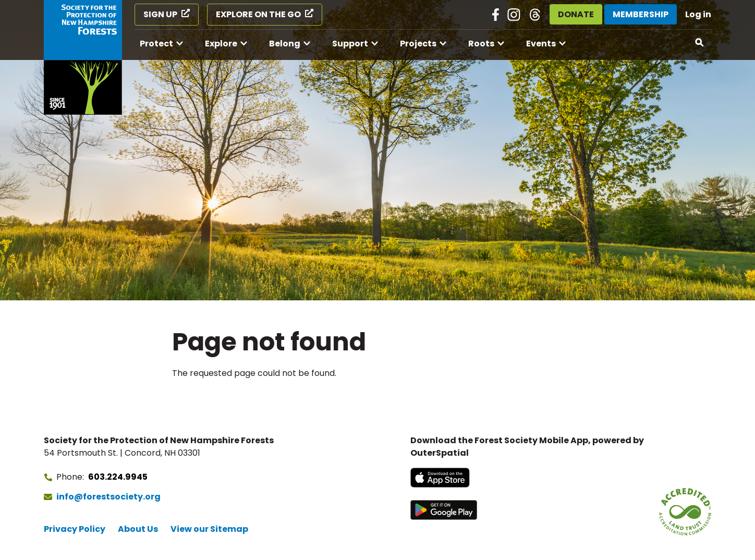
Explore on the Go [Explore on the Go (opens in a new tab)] (258, 14)
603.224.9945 (118, 477)
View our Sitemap (209, 529)
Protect (156, 44)
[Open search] (700, 43)
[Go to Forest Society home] (83, 57)
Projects (418, 44)
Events (541, 44)
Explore (221, 44)
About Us (138, 529)
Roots (481, 44)
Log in (698, 14)
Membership (641, 14)
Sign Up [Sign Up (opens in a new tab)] (160, 14)
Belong (285, 44)
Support (350, 44)
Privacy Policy (75, 529)
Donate (576, 14)
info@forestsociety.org (108, 497)
